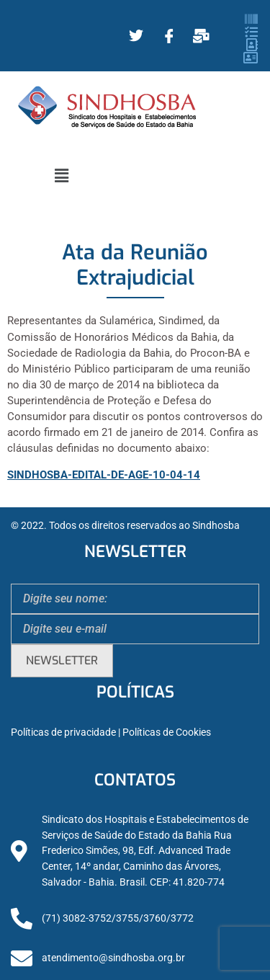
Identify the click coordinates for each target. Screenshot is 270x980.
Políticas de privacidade (63, 732)
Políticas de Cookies (167, 732)
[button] (61, 176)
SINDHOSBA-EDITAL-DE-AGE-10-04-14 (104, 475)
